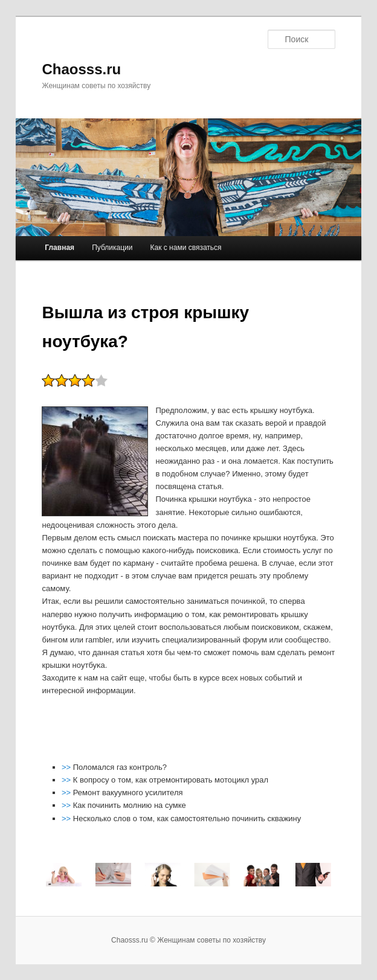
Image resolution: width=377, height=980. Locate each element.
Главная (60, 248)
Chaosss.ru (81, 69)
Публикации (112, 248)
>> (67, 767)
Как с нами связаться (186, 248)
